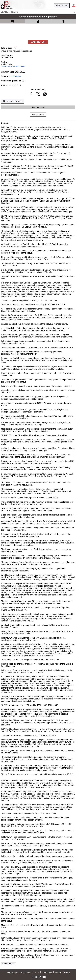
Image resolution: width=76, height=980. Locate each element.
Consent (58, 972)
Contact (67, 972)
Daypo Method (12, 972)
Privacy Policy (47, 972)
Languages (16, 76)
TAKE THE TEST (38, 42)
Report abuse (8, 964)
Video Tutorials (26, 972)
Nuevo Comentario (12, 101)
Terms (37, 972)
